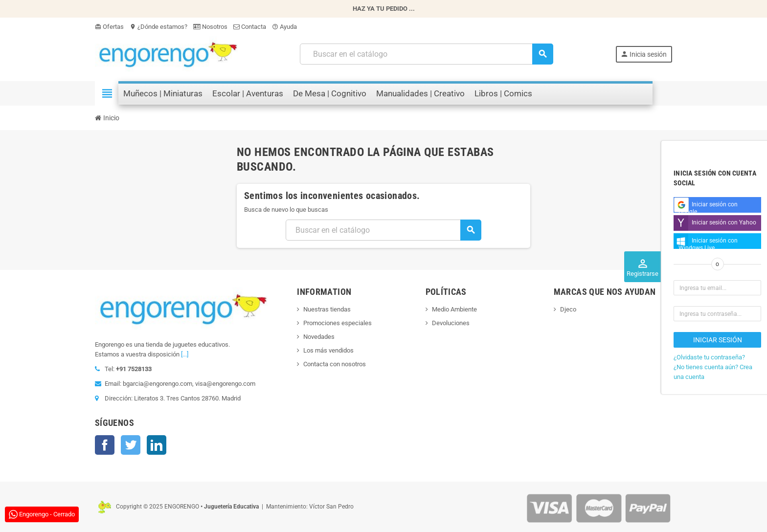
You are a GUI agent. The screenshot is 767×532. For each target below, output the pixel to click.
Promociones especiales (338, 323)
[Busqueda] (426, 54)
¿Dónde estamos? (158, 27)
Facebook (105, 445)
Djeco (568, 309)
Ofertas (109, 27)
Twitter (131, 445)
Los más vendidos (328, 350)
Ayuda (284, 27)
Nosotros (210, 27)
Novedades (319, 337)
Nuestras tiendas (327, 309)
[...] (185, 354)
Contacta (250, 27)
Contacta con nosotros (335, 364)
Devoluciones (451, 323)
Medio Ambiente (454, 309)
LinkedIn (157, 445)
